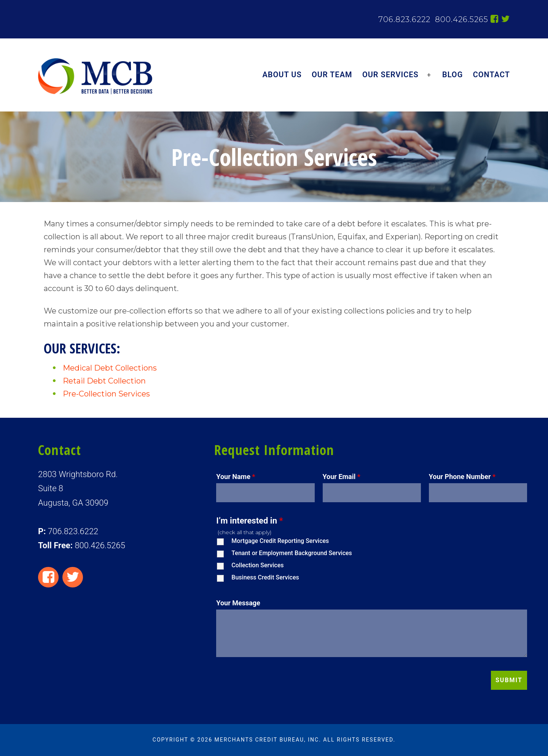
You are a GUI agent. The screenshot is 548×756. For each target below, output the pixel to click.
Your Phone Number (462, 477)
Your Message (238, 603)
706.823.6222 (404, 19)
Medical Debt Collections (110, 368)
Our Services (390, 75)
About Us (282, 75)
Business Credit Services (265, 577)
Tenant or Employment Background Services (292, 553)
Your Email (342, 477)
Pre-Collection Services (106, 394)
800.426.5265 (460, 19)
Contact (491, 75)
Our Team (332, 75)
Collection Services (257, 565)
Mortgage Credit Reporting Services (280, 541)
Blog (452, 75)
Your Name (236, 477)
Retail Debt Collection (104, 381)
